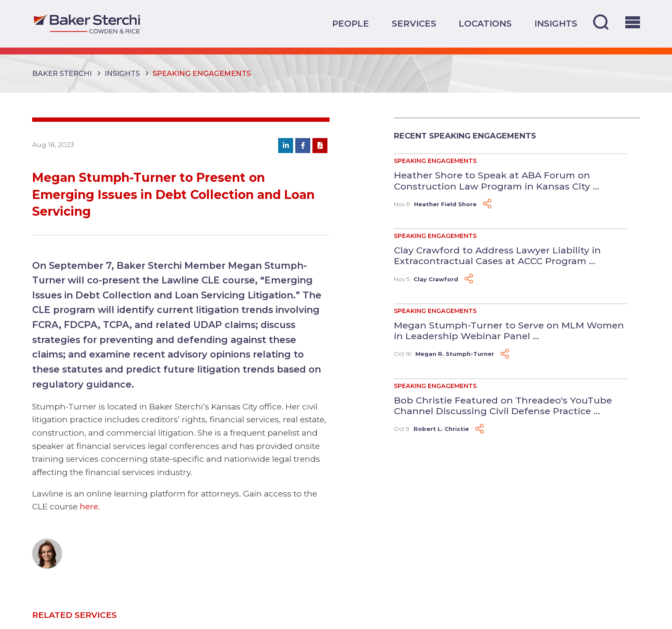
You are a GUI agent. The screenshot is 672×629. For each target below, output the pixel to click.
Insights (556, 24)
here (89, 506)
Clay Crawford (436, 279)
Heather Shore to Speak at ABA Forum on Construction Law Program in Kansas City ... (496, 181)
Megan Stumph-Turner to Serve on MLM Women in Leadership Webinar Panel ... (509, 331)
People (351, 24)
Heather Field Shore (445, 204)
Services (414, 24)
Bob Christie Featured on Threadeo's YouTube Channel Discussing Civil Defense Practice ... (503, 406)
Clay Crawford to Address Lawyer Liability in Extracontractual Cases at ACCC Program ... (497, 256)
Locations (485, 24)
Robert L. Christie (441, 429)
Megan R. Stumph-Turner (455, 354)
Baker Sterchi (62, 73)
